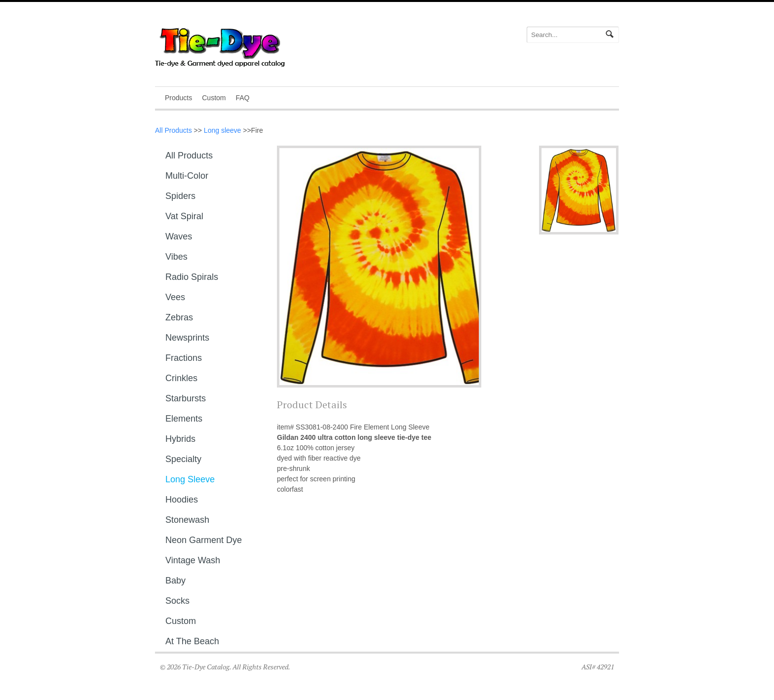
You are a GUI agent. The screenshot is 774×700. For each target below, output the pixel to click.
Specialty (183, 459)
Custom (214, 98)
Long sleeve (223, 130)
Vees (175, 297)
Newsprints (187, 338)
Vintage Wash (193, 560)
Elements (184, 419)
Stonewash (187, 520)
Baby (175, 581)
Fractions (184, 358)
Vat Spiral (184, 216)
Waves (179, 236)
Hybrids (180, 439)
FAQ (242, 98)
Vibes (176, 257)
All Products (174, 130)
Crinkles (181, 378)
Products (178, 98)
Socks (177, 601)
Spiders (180, 196)
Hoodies (182, 500)
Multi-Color (187, 176)
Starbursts (186, 398)
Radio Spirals (192, 277)
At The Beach (192, 641)
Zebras (179, 317)
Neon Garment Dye (204, 540)
